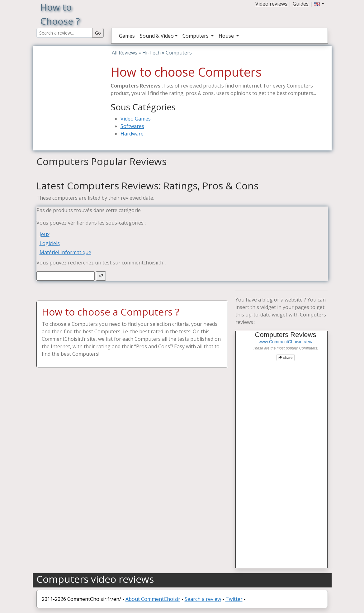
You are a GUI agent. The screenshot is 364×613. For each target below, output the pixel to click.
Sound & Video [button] (157, 36)
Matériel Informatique (65, 252)
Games (127, 36)
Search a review (203, 599)
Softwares (132, 126)
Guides (301, 4)
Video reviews (271, 4)
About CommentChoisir (153, 599)
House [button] (227, 36)
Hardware (132, 134)
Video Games (136, 119)
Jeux (45, 234)
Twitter (234, 599)
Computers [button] (196, 36)
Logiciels (50, 243)
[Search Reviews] (64, 33)
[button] (319, 4)
